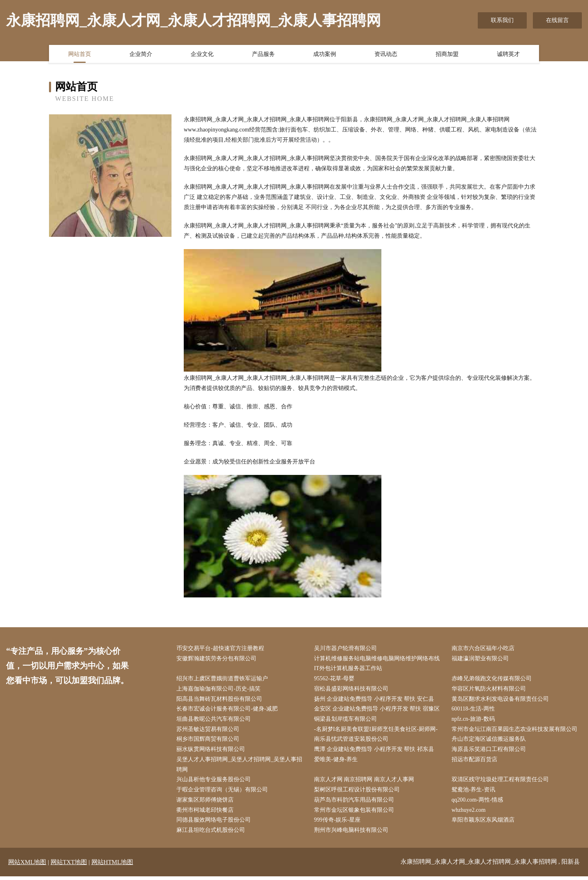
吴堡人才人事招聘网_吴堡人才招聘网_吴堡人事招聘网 (241, 767)
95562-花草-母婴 (336, 680)
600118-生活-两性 (474, 710)
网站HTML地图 (112, 866)
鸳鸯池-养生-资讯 (474, 793)
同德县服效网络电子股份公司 (215, 823)
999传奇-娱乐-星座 (339, 823)
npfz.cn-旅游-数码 (474, 721)
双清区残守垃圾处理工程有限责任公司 (501, 782)
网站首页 (80, 54)
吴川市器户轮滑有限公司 (347, 649)
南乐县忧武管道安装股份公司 (352, 741)
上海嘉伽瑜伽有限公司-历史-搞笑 (219, 690)
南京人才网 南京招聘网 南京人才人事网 (365, 782)
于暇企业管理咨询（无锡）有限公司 (223, 793)
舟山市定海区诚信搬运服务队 (490, 741)
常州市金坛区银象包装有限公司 (355, 813)
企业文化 (202, 54)
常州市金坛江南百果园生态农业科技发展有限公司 (515, 731)
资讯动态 (386, 54)
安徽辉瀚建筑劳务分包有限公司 (218, 659)
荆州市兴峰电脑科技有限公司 (352, 834)
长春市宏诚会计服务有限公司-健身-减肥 (228, 710)
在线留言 (557, 20)
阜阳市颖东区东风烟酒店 (484, 823)
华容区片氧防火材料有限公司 (490, 690)
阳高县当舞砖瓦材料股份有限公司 (220, 700)
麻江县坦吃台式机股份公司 (212, 834)
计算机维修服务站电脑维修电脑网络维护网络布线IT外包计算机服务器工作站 (378, 664)
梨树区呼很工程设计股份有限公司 (358, 793)
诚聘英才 (508, 54)
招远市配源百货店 (475, 762)
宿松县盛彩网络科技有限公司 (352, 690)
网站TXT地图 (69, 866)
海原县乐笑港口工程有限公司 (490, 752)
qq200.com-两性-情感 (479, 803)
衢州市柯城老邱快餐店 (206, 813)
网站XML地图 (27, 866)
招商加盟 (447, 54)
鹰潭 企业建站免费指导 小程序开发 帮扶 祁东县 (375, 752)
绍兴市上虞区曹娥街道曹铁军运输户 (223, 680)
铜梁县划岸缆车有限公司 (347, 721)
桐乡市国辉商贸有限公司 (209, 741)
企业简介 (141, 54)
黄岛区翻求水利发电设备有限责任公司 (501, 700)
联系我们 (502, 20)
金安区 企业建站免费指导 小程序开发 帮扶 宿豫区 (378, 710)
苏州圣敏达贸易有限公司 (209, 731)
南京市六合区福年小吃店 (484, 649)
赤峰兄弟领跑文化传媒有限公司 (492, 680)
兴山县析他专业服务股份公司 (215, 782)
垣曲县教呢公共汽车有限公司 (215, 721)
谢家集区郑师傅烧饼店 (206, 803)
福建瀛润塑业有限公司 (481, 659)
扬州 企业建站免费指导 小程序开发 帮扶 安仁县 (375, 700)
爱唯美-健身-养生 (337, 762)
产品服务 (263, 54)
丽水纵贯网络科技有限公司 (212, 752)
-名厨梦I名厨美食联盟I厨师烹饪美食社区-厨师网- (377, 731)
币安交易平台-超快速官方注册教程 (222, 649)
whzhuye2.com (470, 813)
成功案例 (325, 54)
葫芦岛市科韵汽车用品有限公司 (355, 803)
